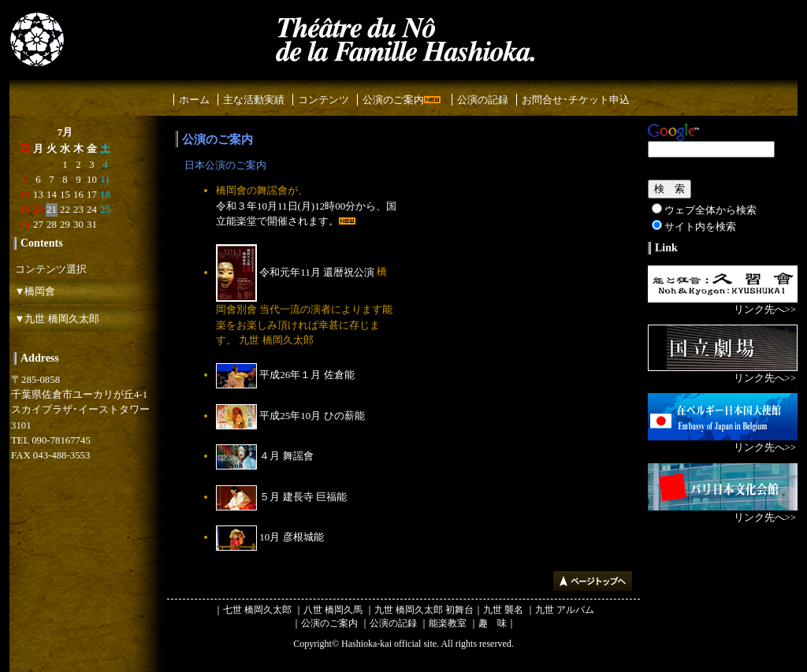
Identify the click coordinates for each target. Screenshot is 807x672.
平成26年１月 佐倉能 (285, 375)
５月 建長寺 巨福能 (281, 497)
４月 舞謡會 (265, 456)
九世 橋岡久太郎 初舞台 (424, 610)
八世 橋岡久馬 (333, 610)
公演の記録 (483, 100)
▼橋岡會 (32, 291)
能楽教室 (448, 623)
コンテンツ (324, 100)
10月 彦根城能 (270, 537)
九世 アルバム (565, 610)
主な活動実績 (254, 100)
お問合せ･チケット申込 (576, 100)
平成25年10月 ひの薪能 (290, 416)
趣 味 (493, 623)
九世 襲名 (503, 610)
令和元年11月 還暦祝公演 (295, 272)
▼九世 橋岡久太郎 (54, 319)
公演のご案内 (402, 100)
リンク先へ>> (765, 310)
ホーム (194, 100)
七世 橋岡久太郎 (257, 610)
